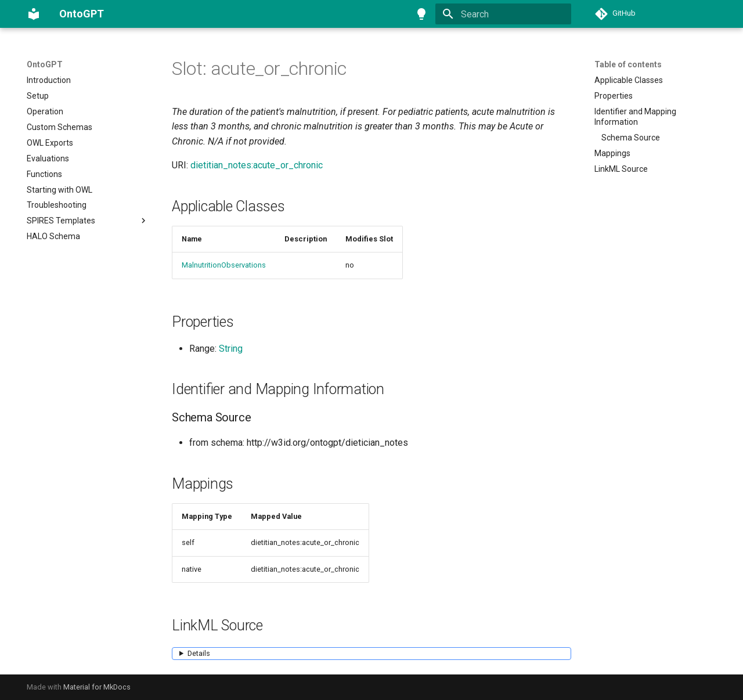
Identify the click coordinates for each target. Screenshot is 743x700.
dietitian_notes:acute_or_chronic (257, 165)
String (231, 349)
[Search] (503, 14)
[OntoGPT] (34, 14)
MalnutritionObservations (224, 265)
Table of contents (628, 64)
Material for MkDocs (97, 687)
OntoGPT (45, 64)
